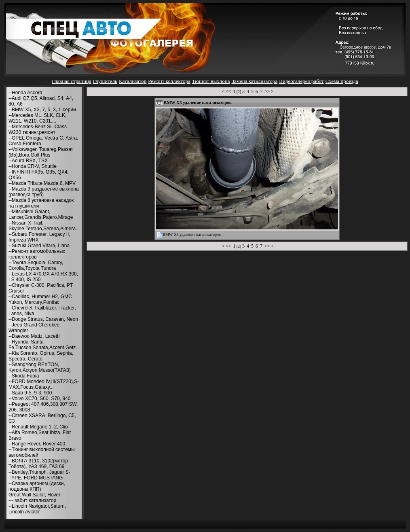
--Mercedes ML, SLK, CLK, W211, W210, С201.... (37, 118)
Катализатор (133, 81)
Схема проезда (342, 81)
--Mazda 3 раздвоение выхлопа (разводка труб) (44, 192)
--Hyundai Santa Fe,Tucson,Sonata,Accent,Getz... (44, 345)
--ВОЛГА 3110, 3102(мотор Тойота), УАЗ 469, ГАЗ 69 (38, 464)
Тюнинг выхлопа (211, 81)
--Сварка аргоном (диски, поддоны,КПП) (37, 486)
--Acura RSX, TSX (28, 161)
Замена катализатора (254, 81)
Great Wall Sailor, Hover (34, 495)
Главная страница (71, 81)
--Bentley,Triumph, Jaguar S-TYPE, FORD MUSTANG (39, 475)
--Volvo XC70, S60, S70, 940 (39, 398)
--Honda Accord (25, 93)
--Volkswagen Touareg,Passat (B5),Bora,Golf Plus (41, 152)
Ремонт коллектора (169, 81)
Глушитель (105, 81)
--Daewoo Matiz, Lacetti (34, 336)
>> (267, 91)
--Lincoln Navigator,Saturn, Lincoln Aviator (37, 509)
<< (228, 91)
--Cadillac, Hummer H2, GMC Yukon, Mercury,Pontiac (40, 299)
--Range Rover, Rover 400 (37, 444)
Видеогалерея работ (301, 81)
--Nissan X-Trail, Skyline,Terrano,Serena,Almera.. (43, 226)
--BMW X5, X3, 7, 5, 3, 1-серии (42, 110)
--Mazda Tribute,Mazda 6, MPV (42, 183)
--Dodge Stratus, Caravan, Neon (43, 319)
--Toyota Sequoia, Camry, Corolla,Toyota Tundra (36, 265)
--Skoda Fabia (24, 376)
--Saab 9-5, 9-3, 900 (30, 393)
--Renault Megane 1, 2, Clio (38, 427)
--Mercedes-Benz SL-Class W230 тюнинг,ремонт (38, 129)
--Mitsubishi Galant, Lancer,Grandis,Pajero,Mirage (41, 214)
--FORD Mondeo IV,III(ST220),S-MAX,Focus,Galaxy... (44, 384)
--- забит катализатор (32, 500)
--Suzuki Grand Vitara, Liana (39, 246)
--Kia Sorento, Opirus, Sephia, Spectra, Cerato (41, 356)
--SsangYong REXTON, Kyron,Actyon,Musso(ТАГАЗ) (40, 367)
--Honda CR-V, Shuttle (33, 166)
